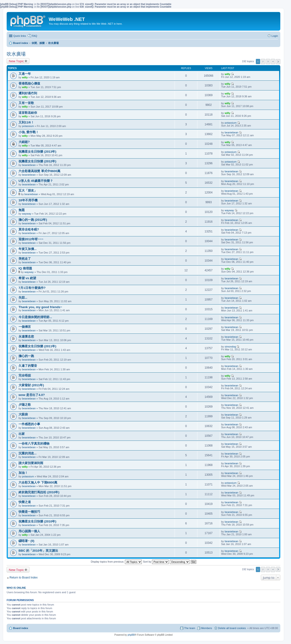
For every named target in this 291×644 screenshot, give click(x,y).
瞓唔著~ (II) (26, 541)
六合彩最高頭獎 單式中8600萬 (39, 171)
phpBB (131, 635)
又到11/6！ (26, 122)
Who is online (16, 588)
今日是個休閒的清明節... (35, 317)
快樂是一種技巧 (29, 512)
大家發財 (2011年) (31, 385)
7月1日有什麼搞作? (32, 288)
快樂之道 (25, 502)
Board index (21, 628)
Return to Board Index (24, 578)
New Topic (16, 61)
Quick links (20, 36)
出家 (22, 434)
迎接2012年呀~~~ (31, 239)
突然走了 (25, 259)
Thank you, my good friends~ (40, 307)
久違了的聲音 (28, 366)
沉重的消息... (28, 453)
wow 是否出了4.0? (32, 395)
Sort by (156, 562)
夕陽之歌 (25, 405)
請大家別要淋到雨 (31, 463)
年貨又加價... (28, 249)
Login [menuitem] (275, 36)
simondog (230, 347)
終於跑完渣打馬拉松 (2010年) (39, 492)
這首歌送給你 (28, 113)
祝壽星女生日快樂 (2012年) (37, 161)
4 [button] (273, 61)
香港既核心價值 (29, 83)
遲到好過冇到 (28, 93)
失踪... (23, 298)
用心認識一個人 (29, 531)
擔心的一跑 (26, 356)
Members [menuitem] (207, 628)
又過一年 (25, 74)
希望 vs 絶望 (27, 278)
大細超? (24, 142)
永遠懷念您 (26, 336)
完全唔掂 (25, 375)
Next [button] (278, 62)
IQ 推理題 (25, 268)
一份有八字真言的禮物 (34, 444)
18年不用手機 (28, 200)
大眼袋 (23, 414)
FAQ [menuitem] (34, 36)
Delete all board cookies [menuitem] (232, 628)
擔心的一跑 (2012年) (33, 220)
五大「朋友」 (28, 190)
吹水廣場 (16, 54)
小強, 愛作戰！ (29, 132)
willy (25, 77)
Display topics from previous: (116, 562)
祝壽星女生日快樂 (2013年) (37, 152)
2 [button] (263, 61)
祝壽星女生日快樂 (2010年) (37, 521)
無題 (22, 210)
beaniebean (232, 132)
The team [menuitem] (190, 628)
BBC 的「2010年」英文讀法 (38, 551)
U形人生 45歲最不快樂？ (36, 181)
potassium (28, 126)
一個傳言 (25, 327)
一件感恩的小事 (29, 424)
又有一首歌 (26, 103)
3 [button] (268, 61)
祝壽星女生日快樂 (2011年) (37, 346)
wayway (27, 214)
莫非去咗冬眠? (29, 229)
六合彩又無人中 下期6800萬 (38, 482)
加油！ (23, 473)
